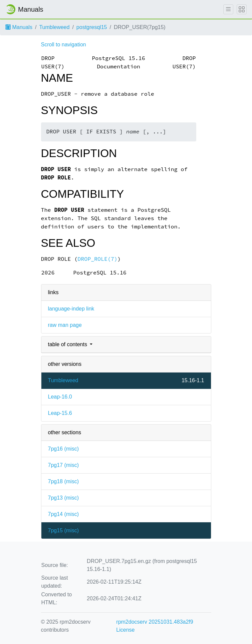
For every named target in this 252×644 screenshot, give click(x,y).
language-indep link (71, 309)
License (125, 630)
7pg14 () (63, 514)
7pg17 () (63, 465)
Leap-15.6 (60, 413)
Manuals (19, 27)
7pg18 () (63, 481)
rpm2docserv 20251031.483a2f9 (155, 622)
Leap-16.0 (60, 397)
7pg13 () (63, 498)
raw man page (65, 325)
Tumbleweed (54, 27)
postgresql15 (92, 27)
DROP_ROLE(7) (97, 259)
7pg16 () (63, 449)
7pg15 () (63, 530)
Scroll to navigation (64, 45)
